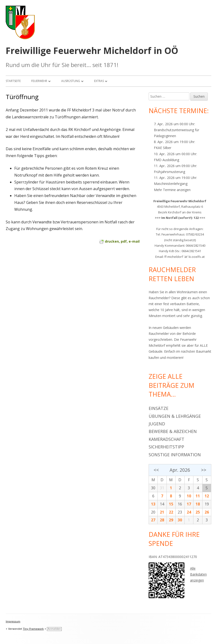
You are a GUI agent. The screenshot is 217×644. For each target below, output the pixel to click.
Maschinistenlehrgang (171, 184)
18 (198, 504)
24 (189, 512)
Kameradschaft (167, 439)
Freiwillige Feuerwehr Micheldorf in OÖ (92, 51)
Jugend (157, 424)
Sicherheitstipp (166, 447)
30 (153, 488)
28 (162, 520)
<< (156, 470)
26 (207, 512)
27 (153, 520)
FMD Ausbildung (167, 160)
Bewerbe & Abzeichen (173, 431)
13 (153, 504)
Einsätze (159, 408)
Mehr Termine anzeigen (172, 190)
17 (189, 504)
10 (189, 496)
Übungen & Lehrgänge (175, 416)
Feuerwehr (39, 81)
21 (162, 512)
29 (171, 520)
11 (198, 496)
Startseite (13, 81)
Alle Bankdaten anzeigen (198, 574)
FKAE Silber (163, 148)
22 (171, 512)
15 (171, 504)
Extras (99, 81)
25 (198, 512)
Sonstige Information (175, 455)
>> (204, 470)
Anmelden (54, 629)
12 (207, 496)
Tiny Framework (33, 629)
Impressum (13, 622)
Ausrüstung (71, 81)
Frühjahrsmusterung (169, 172)
